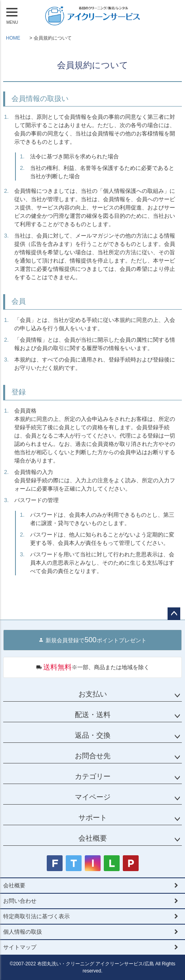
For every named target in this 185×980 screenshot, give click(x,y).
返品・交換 (93, 735)
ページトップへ (174, 614)
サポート (93, 818)
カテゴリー (93, 776)
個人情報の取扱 (23, 932)
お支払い (93, 694)
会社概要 (93, 838)
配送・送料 (93, 715)
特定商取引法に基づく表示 (36, 916)
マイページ (93, 797)
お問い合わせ (20, 901)
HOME (13, 38)
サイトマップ (20, 947)
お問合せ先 (93, 756)
